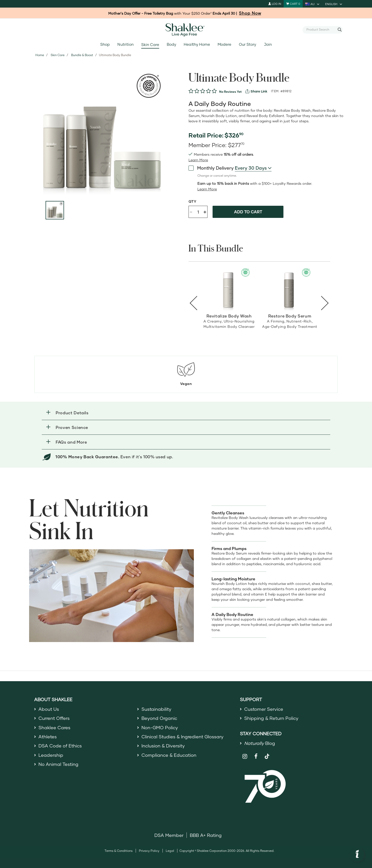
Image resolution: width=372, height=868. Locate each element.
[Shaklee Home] (186, 30)
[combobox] (321, 30)
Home (40, 55)
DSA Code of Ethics (60, 746)
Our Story (247, 44)
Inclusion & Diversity (163, 746)
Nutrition (125, 44)
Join (268, 44)
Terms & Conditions (119, 851)
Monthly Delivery (211, 168)
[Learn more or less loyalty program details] (207, 189)
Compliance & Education (169, 755)
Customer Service (264, 709)
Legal (170, 851)
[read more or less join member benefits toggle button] (198, 160)
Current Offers (54, 718)
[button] (186, 413)
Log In (275, 4)
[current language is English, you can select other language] (334, 4)
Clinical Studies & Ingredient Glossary (182, 737)
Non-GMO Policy (160, 727)
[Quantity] (198, 212)
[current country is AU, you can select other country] (313, 4)
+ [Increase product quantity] (205, 212)
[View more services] (256, 91)
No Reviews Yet (230, 92)
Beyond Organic (159, 718)
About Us (49, 709)
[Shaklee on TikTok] (267, 753)
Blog (260, 743)
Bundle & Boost (82, 55)
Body (171, 44)
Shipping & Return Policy (271, 718)
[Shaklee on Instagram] (245, 756)
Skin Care (150, 45)
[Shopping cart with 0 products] (293, 4)
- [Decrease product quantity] (191, 211)
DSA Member (169, 835)
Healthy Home (197, 44)
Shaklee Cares (54, 727)
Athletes (48, 737)
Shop (105, 44)
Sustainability (156, 709)
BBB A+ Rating (206, 835)
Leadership (51, 755)
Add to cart (248, 212)
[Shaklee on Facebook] (256, 756)
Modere (224, 44)
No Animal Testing (58, 764)
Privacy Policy (149, 851)
